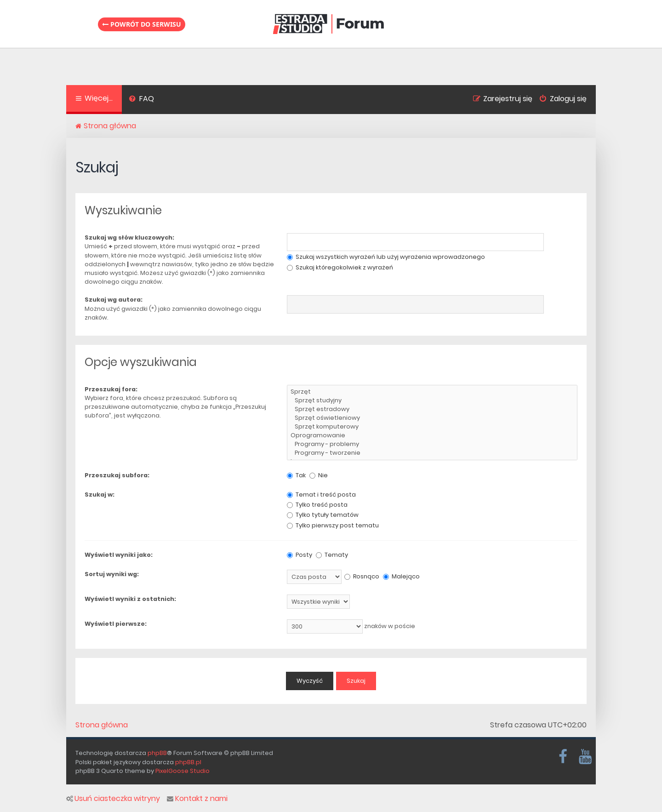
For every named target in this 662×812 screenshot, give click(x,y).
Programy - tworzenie (432, 453)
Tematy (332, 555)
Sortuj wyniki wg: (112, 574)
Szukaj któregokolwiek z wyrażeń (340, 267)
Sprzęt (432, 392)
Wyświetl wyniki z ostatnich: (130, 599)
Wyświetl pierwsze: (116, 624)
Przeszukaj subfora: (117, 475)
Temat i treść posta (321, 495)
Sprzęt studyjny (432, 401)
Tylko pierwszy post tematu (333, 525)
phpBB (157, 753)
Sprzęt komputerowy (432, 427)
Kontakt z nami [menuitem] (197, 799)
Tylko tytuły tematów (323, 515)
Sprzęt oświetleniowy (432, 418)
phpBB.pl (188, 762)
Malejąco (401, 576)
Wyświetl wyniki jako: (119, 555)
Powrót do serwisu (142, 24)
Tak (296, 475)
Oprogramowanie (432, 436)
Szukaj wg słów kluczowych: (129, 237)
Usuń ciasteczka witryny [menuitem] (113, 799)
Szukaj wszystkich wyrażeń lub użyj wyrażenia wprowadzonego (386, 257)
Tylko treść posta (317, 505)
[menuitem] (141, 100)
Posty (300, 555)
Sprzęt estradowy (432, 409)
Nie (319, 475)
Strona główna (102, 725)
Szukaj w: (100, 495)
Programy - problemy (432, 444)
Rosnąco (362, 576)
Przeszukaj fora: (111, 389)
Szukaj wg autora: (114, 300)
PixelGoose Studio (183, 771)
